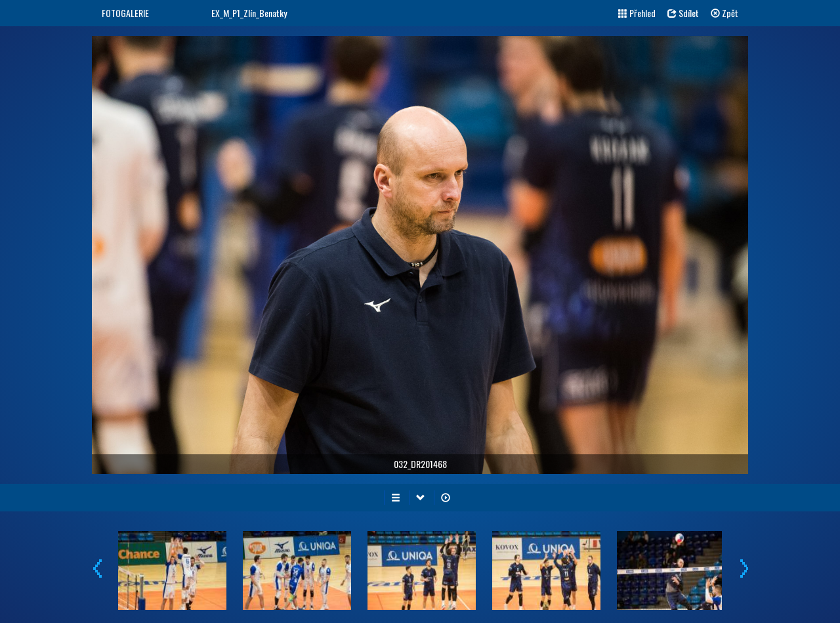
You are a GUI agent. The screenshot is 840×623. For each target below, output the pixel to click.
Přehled (637, 13)
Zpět (724, 13)
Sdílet (683, 13)
